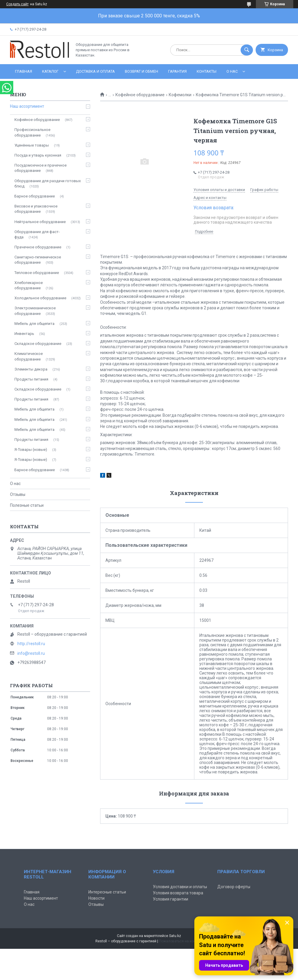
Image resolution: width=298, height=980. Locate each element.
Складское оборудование (38, 344)
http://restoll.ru (31, 644)
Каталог (50, 71)
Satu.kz (175, 936)
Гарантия (177, 71)
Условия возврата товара (178, 893)
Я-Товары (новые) (31, 450)
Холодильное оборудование (40, 298)
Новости (96, 898)
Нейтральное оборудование (40, 222)
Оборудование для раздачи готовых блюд (48, 183)
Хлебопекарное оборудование (29, 285)
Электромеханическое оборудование (35, 311)
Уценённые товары (32, 145)
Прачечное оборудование (38, 247)
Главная (24, 71)
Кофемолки (180, 95)
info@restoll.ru (31, 653)
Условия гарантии (170, 899)
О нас (232, 71)
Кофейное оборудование (140, 95)
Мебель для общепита (34, 324)
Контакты (207, 71)
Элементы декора (31, 369)
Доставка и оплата (95, 71)
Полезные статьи (27, 505)
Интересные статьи (107, 892)
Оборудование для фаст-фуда (37, 234)
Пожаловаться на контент (181, 941)
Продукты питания (31, 379)
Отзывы (18, 494)
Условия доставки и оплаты (180, 887)
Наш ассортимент (27, 106)
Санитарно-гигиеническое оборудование (38, 260)
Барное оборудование (35, 196)
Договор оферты (234, 887)
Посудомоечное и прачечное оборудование (40, 168)
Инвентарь (24, 334)
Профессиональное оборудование (32, 132)
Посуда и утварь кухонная (38, 155)
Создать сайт (17, 4)
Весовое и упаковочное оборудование (36, 209)
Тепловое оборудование (37, 273)
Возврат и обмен (141, 71)
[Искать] (247, 50)
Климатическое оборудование (29, 356)
